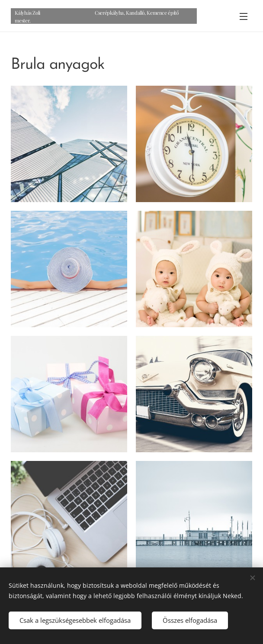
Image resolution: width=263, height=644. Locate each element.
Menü (244, 16)
